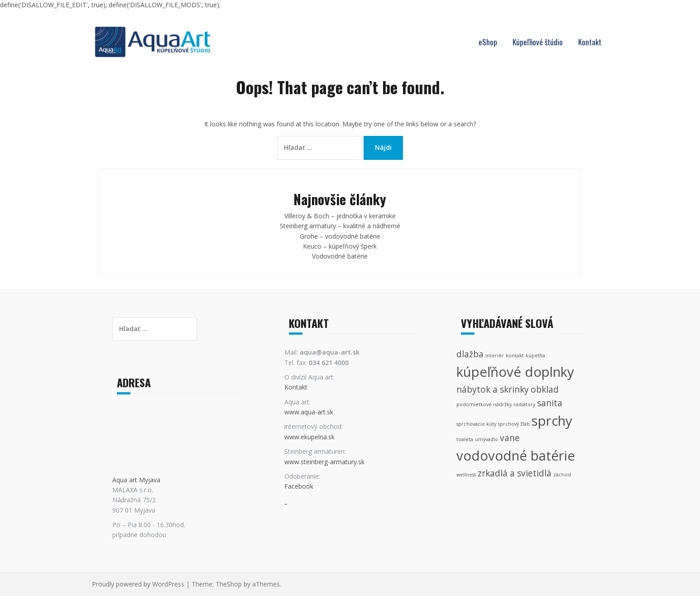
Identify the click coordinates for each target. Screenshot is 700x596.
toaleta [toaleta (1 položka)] (465, 439)
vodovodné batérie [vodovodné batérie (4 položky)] (516, 456)
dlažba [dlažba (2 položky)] (470, 354)
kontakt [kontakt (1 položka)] (515, 356)
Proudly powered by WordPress (138, 584)
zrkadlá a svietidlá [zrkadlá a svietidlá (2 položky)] (515, 473)
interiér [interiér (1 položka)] (495, 356)
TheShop (229, 584)
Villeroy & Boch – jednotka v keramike (340, 216)
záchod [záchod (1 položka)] (562, 475)
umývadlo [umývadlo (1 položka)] (487, 439)
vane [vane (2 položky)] (510, 438)
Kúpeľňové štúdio (538, 42)
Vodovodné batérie (340, 256)
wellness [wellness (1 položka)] (466, 475)
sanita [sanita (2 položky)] (550, 403)
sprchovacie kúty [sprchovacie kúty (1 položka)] (476, 424)
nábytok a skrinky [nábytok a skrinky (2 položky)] (493, 389)
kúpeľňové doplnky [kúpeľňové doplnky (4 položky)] (515, 372)
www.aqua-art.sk (309, 412)
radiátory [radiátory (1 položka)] (524, 404)
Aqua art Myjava (136, 480)
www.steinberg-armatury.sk (324, 462)
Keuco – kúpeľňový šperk (340, 246)
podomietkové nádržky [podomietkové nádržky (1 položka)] (484, 404)
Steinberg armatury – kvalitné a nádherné (340, 226)
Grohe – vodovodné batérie (340, 236)
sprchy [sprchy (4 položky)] (552, 421)
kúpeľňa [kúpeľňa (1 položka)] (535, 356)
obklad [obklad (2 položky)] (545, 389)
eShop (488, 42)
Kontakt (590, 42)
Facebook (299, 486)
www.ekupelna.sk (309, 437)
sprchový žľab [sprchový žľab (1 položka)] (514, 424)
